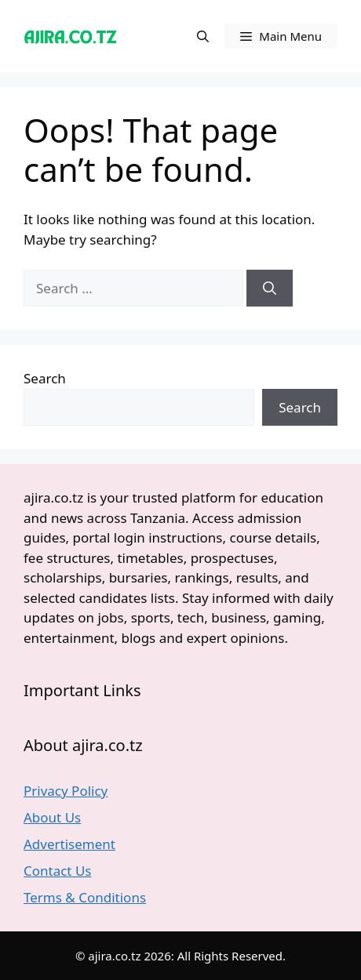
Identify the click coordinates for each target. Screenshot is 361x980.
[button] (203, 36)
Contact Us (58, 871)
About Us (52, 817)
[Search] (270, 289)
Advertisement (69, 844)
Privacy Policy (66, 791)
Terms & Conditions (85, 897)
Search (45, 378)
